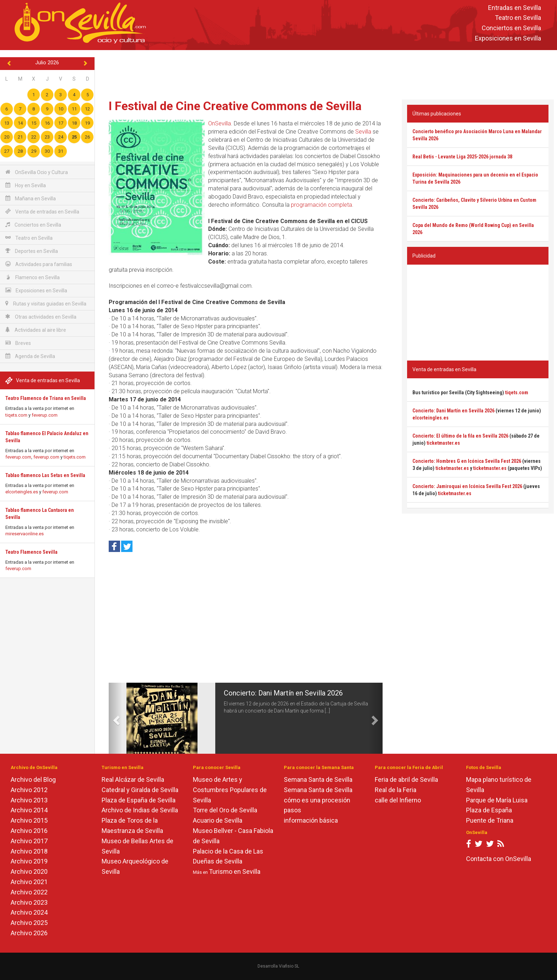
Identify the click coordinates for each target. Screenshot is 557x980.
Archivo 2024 (29, 912)
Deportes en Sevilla (32, 251)
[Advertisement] (326, 73)
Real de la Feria (396, 790)
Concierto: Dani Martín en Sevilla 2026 (283, 693)
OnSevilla (220, 123)
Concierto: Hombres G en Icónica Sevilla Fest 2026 (467, 461)
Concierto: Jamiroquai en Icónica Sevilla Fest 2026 (467, 486)
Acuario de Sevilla (218, 820)
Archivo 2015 (29, 820)
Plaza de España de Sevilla (139, 800)
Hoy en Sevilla (26, 185)
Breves (18, 343)
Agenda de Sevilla (30, 356)
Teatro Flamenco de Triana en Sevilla (46, 398)
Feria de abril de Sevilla (406, 779)
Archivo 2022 (29, 892)
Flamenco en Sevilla (33, 277)
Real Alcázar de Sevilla (133, 779)
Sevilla (363, 132)
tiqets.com (16, 415)
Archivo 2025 (29, 923)
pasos (293, 810)
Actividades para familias (39, 264)
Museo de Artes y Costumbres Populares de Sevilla (230, 790)
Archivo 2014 (29, 810)
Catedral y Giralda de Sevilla (140, 790)
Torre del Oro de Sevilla (225, 810)
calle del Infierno (398, 800)
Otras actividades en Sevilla (41, 317)
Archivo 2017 (29, 841)
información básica (311, 820)
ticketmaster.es (443, 443)
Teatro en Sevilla (518, 18)
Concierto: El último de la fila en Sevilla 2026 (460, 436)
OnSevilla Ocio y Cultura (37, 172)
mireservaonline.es (25, 534)
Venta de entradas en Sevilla (42, 212)
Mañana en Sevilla (31, 198)
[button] (116, 718)
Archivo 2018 (29, 851)
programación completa (321, 205)
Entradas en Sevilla (515, 8)
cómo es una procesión (317, 800)
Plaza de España (489, 810)
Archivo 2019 (29, 861)
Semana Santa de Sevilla (318, 779)
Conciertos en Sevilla (511, 28)
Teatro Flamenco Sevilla (31, 552)
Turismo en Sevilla (235, 871)
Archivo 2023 (29, 902)
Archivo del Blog (33, 779)
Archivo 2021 (29, 882)
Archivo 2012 (29, 790)
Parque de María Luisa (497, 800)
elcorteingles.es (22, 492)
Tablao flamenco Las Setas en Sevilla (45, 475)
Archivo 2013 (29, 800)
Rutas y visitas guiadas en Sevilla (46, 304)
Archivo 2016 (29, 831)
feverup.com (45, 415)
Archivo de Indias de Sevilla (140, 810)
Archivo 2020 (29, 871)
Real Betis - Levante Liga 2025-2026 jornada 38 (462, 157)
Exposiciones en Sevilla (508, 38)
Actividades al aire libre (36, 330)
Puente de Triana (490, 820)
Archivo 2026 (29, 933)
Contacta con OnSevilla (499, 859)
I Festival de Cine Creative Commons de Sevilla (235, 106)
